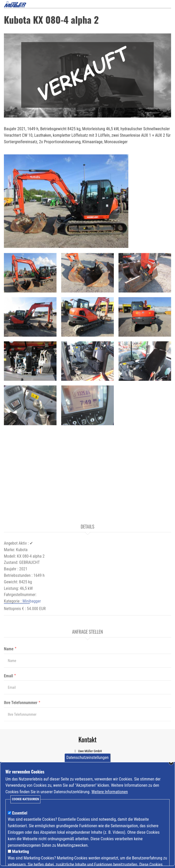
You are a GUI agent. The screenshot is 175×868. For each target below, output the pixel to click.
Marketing (21, 856)
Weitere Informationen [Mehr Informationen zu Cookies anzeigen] (110, 797)
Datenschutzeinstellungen (87, 763)
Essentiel (20, 818)
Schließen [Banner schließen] (171, 767)
